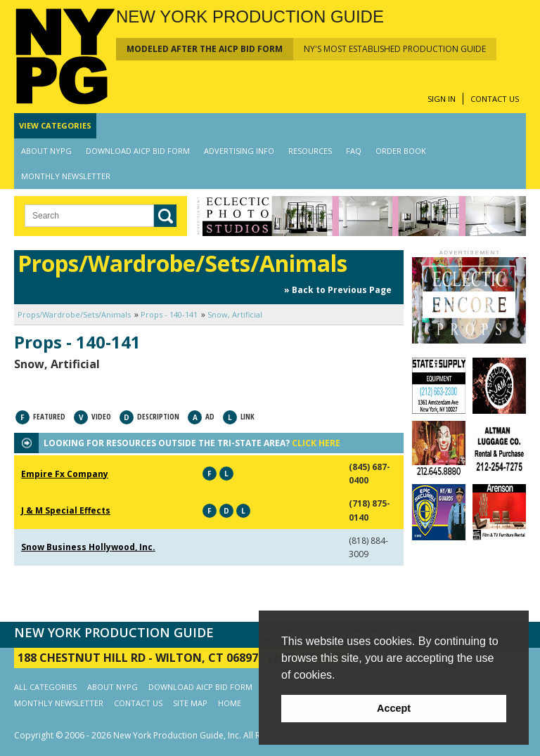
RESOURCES (310, 151)
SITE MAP (190, 703)
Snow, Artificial (235, 314)
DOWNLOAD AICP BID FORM (138, 151)
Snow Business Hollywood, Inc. (88, 547)
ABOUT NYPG (46, 151)
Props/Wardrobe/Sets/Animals (74, 314)
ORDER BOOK (401, 151)
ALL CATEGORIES (45, 687)
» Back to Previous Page (338, 290)
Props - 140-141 (169, 314)
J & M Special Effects (66, 510)
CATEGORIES (55, 125)
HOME (230, 703)
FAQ (354, 151)
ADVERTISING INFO (239, 151)
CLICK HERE (316, 443)
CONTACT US (495, 99)
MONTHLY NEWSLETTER (66, 176)
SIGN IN (442, 99)
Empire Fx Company (65, 474)
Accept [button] (394, 708)
